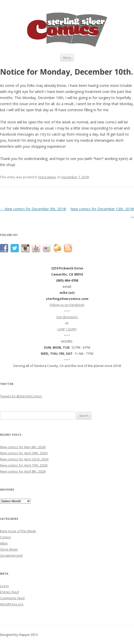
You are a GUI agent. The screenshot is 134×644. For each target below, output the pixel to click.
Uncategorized (11, 555)
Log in (4, 586)
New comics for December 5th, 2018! (33, 209)
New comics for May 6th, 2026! (23, 447)
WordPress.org (12, 604)
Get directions (67, 317)
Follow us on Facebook (67, 305)
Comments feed (12, 598)
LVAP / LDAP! (67, 329)
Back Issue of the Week (18, 531)
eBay (4, 543)
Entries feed (9, 592)
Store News (47, 177)
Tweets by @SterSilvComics (21, 396)
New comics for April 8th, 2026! (23, 471)
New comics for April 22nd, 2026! (24, 459)
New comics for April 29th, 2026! (24, 453)
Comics (5, 537)
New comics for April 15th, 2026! (24, 465)
